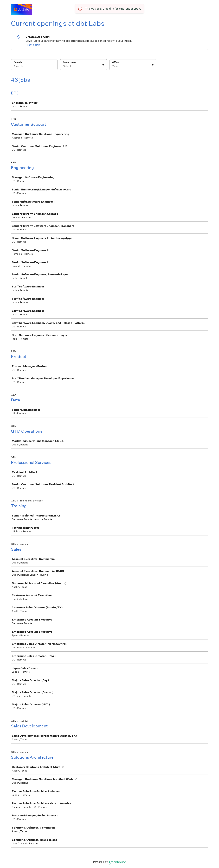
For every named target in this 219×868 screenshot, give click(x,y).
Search (18, 62)
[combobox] (63, 66)
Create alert (33, 45)
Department (70, 62)
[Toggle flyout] (103, 65)
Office (116, 62)
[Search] (34, 67)
